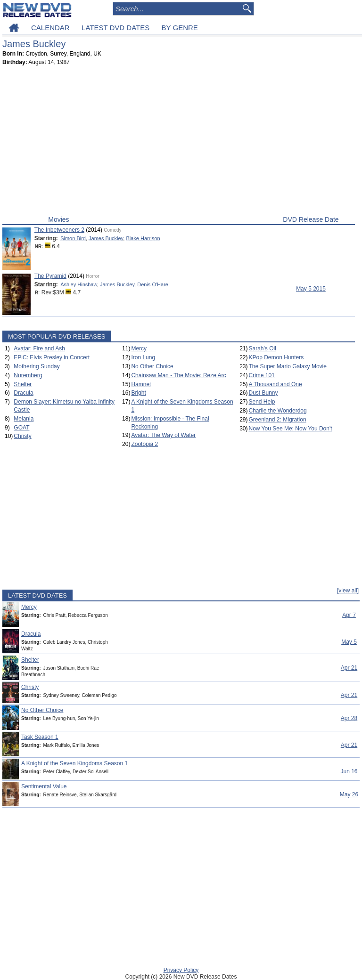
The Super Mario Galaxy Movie (288, 366)
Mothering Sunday (37, 366)
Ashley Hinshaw (79, 284)
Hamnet (141, 384)
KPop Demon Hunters (276, 357)
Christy (22, 436)
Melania (24, 419)
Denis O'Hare (153, 284)
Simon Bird (73, 238)
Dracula (23, 393)
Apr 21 (349, 668)
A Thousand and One (276, 384)
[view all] (348, 591)
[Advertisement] (179, 143)
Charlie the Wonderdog (278, 411)
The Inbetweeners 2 (59, 230)
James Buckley (106, 238)
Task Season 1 (40, 737)
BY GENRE (180, 28)
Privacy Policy (181, 970)
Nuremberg (28, 375)
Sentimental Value (44, 786)
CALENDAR (50, 28)
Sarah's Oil (263, 348)
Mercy (139, 348)
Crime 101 (262, 375)
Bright (138, 393)
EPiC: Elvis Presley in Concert (52, 357)
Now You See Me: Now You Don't (291, 429)
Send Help (262, 402)
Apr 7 (349, 615)
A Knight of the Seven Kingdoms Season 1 (74, 763)
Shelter (23, 384)
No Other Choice (152, 366)
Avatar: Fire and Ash (39, 348)
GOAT (21, 428)
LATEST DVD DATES (115, 28)
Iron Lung (143, 357)
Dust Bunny (263, 393)
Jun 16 (349, 771)
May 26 (349, 794)
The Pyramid (50, 276)
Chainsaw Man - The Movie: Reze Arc (178, 375)
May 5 (349, 642)
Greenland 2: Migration (278, 420)
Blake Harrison (143, 238)
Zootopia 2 (144, 444)
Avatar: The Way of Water (163, 435)
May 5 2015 (311, 289)
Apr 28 (349, 718)
